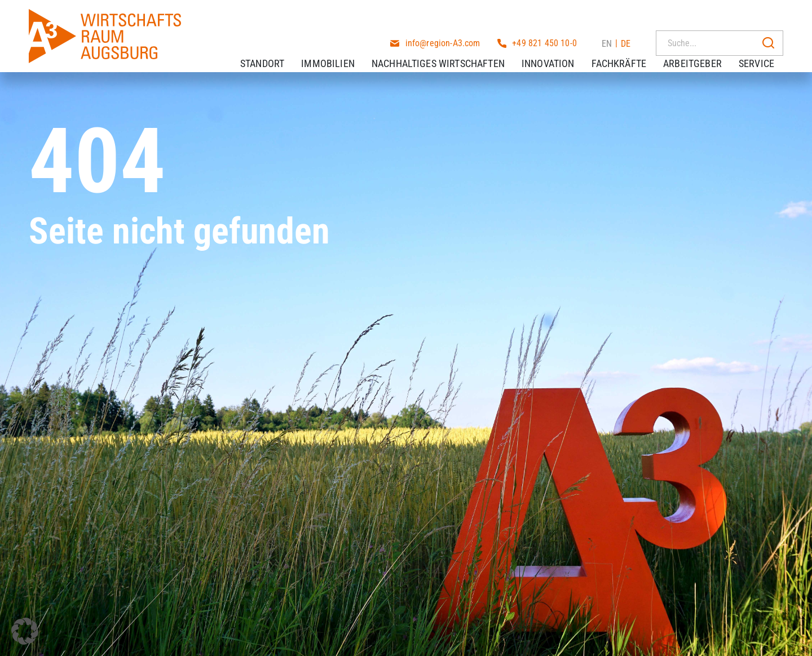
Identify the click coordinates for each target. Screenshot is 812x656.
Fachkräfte (628, 50)
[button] (25, 631)
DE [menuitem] (626, 17)
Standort (271, 50)
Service (765, 50)
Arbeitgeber (701, 50)
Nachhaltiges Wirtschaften (447, 50)
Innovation (557, 50)
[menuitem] (607, 16)
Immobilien (337, 50)
